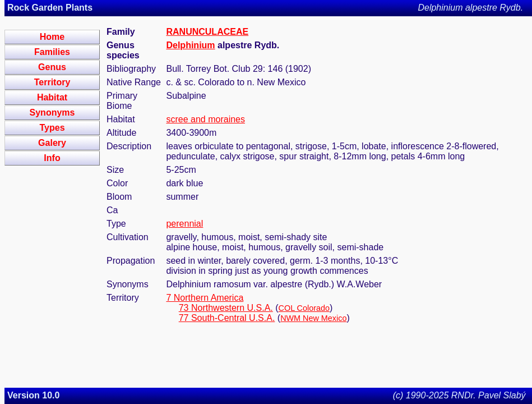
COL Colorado (304, 308)
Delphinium (190, 45)
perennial (184, 224)
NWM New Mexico (313, 318)
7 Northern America (205, 298)
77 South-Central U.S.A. (227, 318)
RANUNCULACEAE (207, 32)
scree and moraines (205, 119)
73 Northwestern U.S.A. (226, 308)
